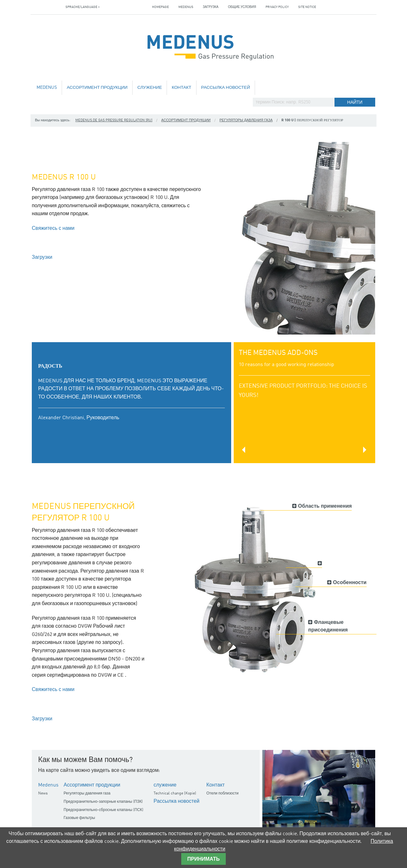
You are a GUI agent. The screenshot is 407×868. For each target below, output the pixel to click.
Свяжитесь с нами (53, 229)
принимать (203, 859)
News (43, 794)
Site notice (307, 7)
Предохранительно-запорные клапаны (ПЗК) (103, 802)
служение (150, 88)
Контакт (181, 88)
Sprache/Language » (83, 7)
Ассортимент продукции (97, 88)
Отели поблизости (222, 794)
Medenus (186, 7)
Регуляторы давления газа (246, 120)
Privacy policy (277, 7)
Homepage (160, 7)
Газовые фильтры (79, 818)
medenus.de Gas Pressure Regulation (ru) (114, 120)
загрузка (211, 7)
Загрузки (42, 258)
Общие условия (242, 7)
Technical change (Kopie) (175, 794)
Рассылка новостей (226, 88)
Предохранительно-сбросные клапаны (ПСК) (103, 810)
